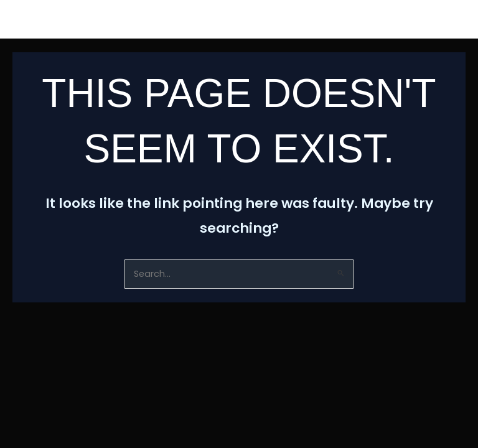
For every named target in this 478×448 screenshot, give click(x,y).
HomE (38, 19)
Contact (349, 19)
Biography (202, 19)
